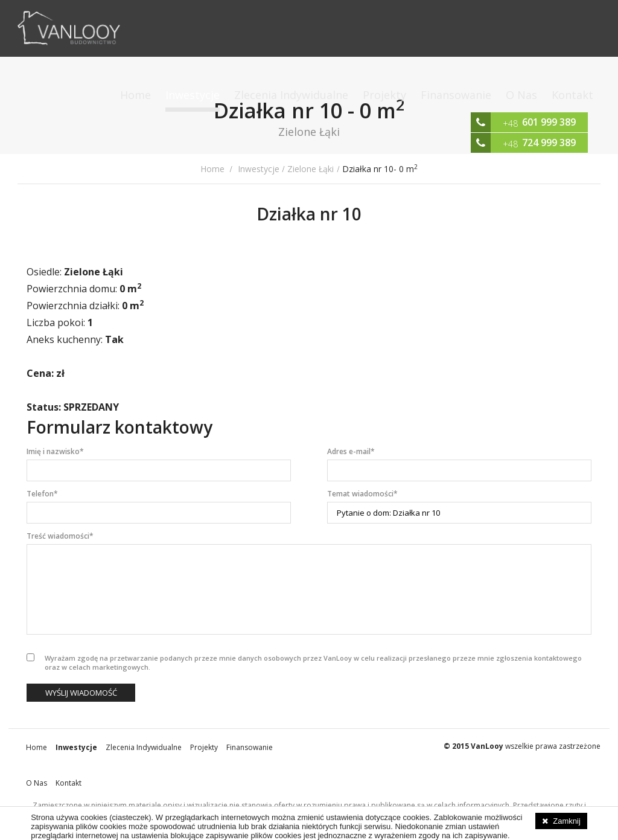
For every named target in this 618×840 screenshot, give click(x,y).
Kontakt (572, 95)
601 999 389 (549, 122)
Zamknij (567, 821)
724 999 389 (549, 143)
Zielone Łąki (311, 169)
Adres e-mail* (351, 451)
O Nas (521, 95)
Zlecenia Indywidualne (291, 95)
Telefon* (42, 494)
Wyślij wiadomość (81, 693)
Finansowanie (456, 95)
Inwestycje (193, 95)
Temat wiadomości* (362, 494)
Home (135, 95)
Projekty (384, 95)
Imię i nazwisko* (55, 451)
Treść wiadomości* (60, 536)
